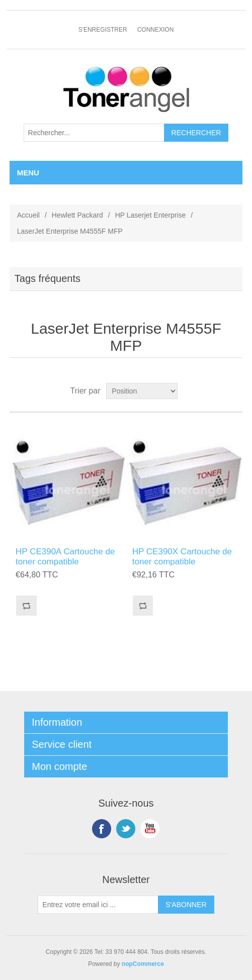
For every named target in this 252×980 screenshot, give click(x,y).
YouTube (150, 829)
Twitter (126, 829)
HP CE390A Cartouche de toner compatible (65, 557)
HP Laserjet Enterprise (151, 215)
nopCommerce (143, 964)
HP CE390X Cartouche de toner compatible (182, 557)
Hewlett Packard (77, 215)
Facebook (102, 829)
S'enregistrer (103, 30)
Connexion (156, 30)
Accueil (28, 215)
